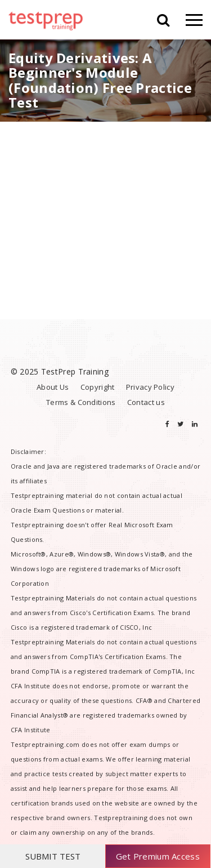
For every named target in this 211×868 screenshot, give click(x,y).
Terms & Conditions (81, 402)
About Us (53, 387)
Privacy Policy (150, 387)
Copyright (98, 387)
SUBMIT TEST (53, 856)
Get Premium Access (158, 856)
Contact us (146, 402)
